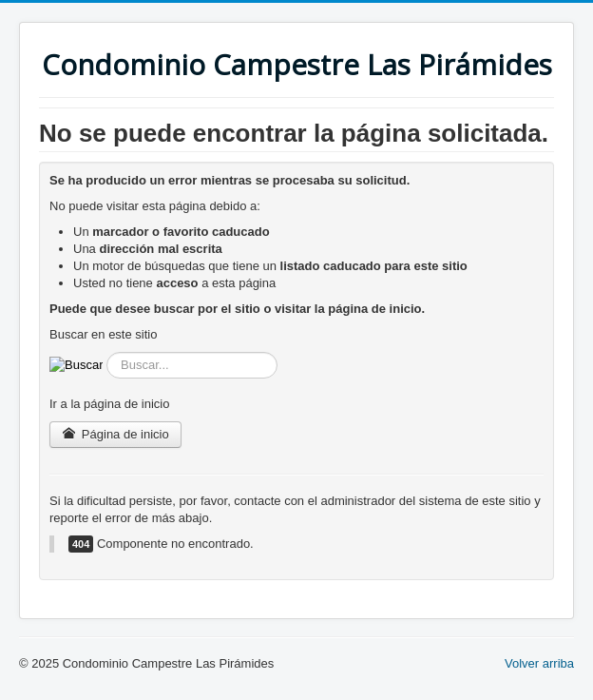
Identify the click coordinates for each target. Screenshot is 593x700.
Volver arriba (539, 663)
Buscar (103, 352)
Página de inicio (115, 434)
